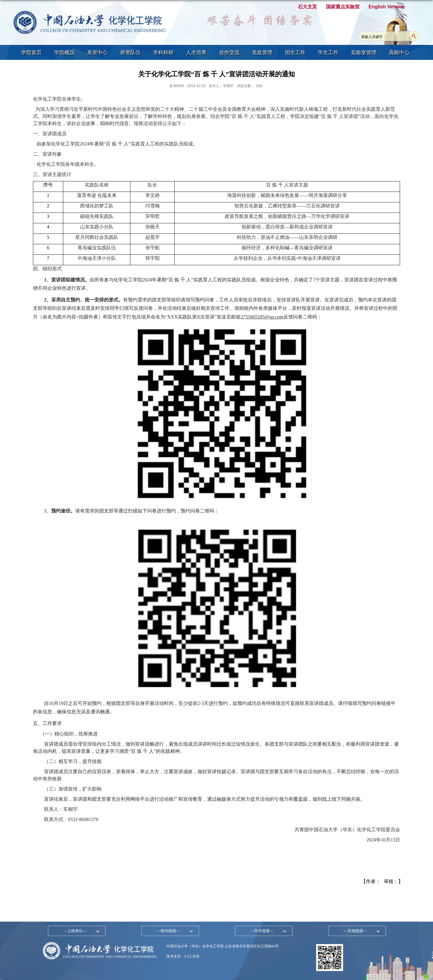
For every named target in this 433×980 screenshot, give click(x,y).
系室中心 (97, 53)
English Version (387, 7)
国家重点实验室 (343, 7)
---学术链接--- (262, 931)
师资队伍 (130, 53)
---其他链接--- (355, 931)
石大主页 (307, 7)
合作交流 (229, 53)
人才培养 (196, 53)
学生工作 (328, 53)
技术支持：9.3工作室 (183, 956)
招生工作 (295, 53)
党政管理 (262, 53)
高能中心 (399, 53)
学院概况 (64, 53)
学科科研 (163, 53)
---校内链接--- (168, 931)
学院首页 (31, 53)
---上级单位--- (75, 931)
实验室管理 (364, 53)
